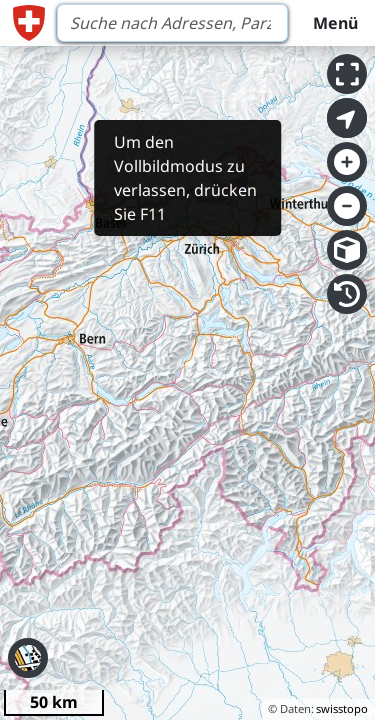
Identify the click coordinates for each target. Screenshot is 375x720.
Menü (335, 23)
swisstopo (342, 708)
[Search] (172, 23)
